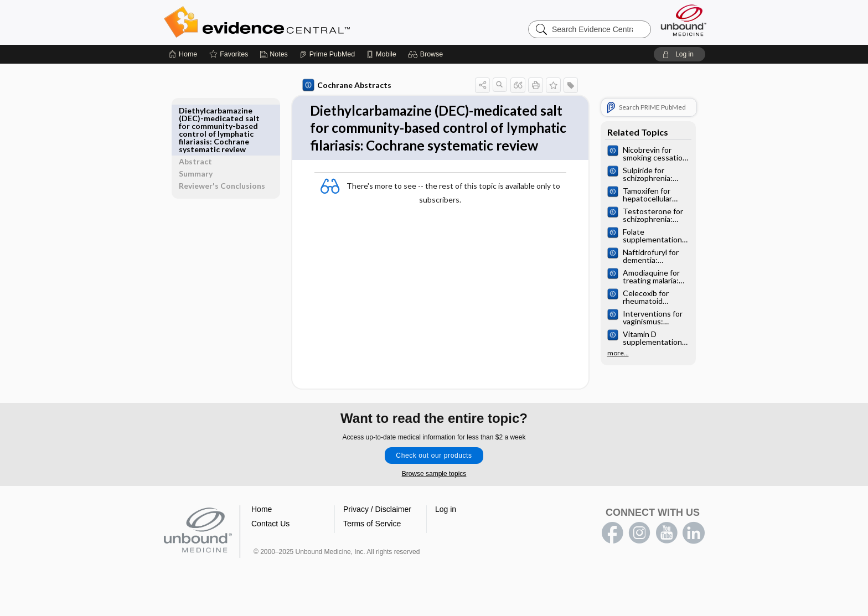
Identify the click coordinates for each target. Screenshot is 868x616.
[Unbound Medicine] (684, 20)
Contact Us (270, 546)
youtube (666, 555)
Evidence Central (301, 22)
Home (262, 531)
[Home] (183, 54)
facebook (612, 555)
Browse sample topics (434, 496)
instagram (639, 555)
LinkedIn (694, 555)
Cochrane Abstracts (345, 85)
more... (616, 353)
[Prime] (327, 54)
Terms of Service (372, 546)
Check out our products (434, 478)
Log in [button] (446, 531)
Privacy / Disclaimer (377, 531)
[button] (427, 54)
